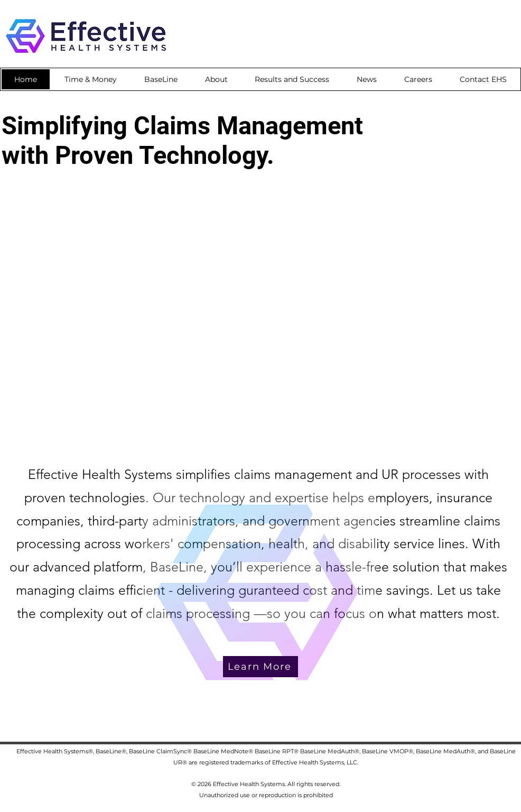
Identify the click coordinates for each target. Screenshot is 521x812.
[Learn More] (260, 667)
